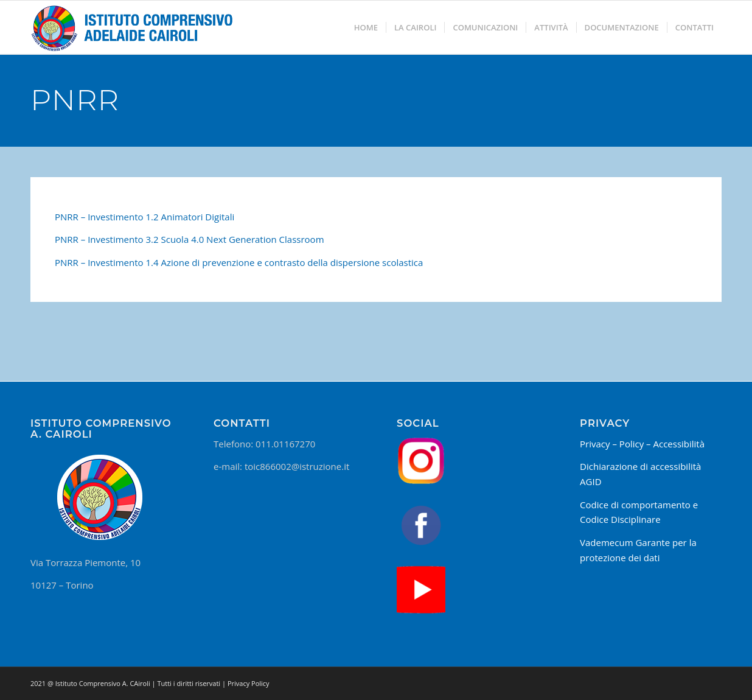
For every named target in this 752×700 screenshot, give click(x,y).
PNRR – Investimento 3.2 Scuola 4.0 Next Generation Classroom (190, 239)
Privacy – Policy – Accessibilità (642, 444)
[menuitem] (366, 27)
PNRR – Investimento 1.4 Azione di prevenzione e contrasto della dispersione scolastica (239, 262)
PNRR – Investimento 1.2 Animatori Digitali (144, 217)
